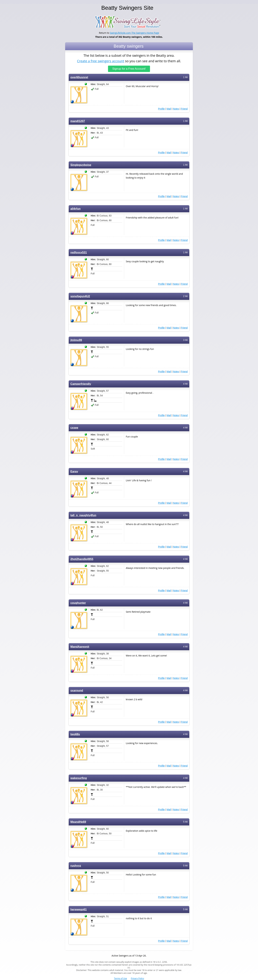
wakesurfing (79, 778)
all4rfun (76, 209)
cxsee (74, 428)
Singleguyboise (81, 165)
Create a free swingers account (101, 61)
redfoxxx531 (79, 252)
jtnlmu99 (76, 340)
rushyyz (76, 866)
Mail (169, 109)
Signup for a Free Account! (129, 69)
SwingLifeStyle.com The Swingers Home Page (134, 33)
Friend (184, 109)
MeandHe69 (78, 822)
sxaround (77, 690)
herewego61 (79, 909)
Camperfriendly (81, 384)
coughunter (78, 603)
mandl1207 (78, 121)
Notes (176, 109)
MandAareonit (80, 647)
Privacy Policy (137, 978)
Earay (74, 471)
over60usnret (79, 77)
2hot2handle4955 (82, 559)
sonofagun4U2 (80, 296)
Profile (161, 109)
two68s (75, 734)
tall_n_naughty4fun (83, 515)
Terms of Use (121, 978)
